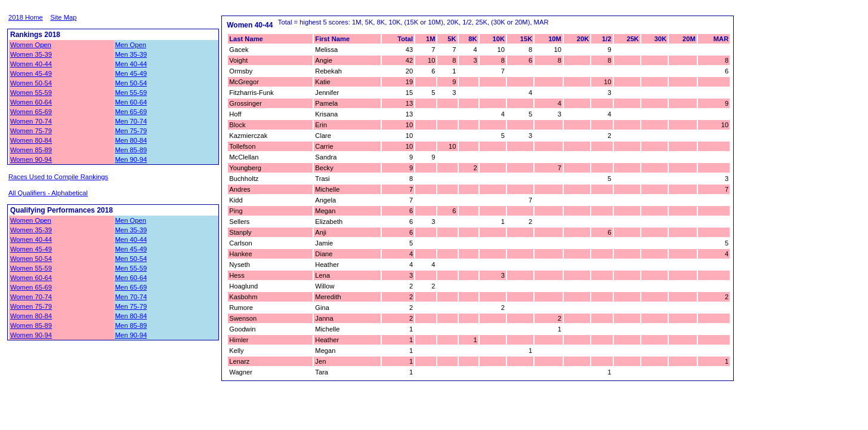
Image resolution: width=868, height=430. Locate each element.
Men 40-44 (131, 64)
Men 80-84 (131, 140)
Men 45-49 (131, 73)
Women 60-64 (31, 102)
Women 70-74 (31, 121)
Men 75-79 (131, 131)
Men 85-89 (131, 150)
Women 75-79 (31, 131)
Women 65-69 (31, 112)
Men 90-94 (131, 159)
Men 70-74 (131, 121)
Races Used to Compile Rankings (58, 177)
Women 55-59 (31, 93)
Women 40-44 (31, 64)
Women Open (31, 45)
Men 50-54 (131, 83)
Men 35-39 (131, 54)
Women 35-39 (31, 54)
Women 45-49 (31, 73)
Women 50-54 (31, 83)
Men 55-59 (131, 93)
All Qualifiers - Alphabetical (48, 193)
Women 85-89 (31, 150)
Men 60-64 (131, 102)
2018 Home (26, 17)
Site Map (63, 17)
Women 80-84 (31, 140)
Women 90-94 (31, 159)
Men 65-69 (131, 112)
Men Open (131, 45)
